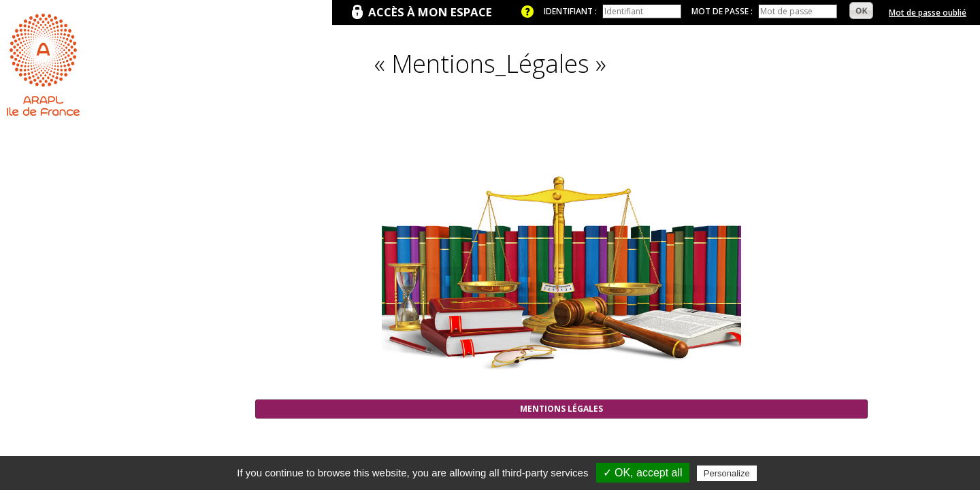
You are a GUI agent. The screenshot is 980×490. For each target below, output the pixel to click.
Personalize (727, 473)
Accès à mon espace (430, 12)
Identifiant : (570, 11)
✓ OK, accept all (643, 473)
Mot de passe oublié (928, 13)
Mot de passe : (722, 11)
